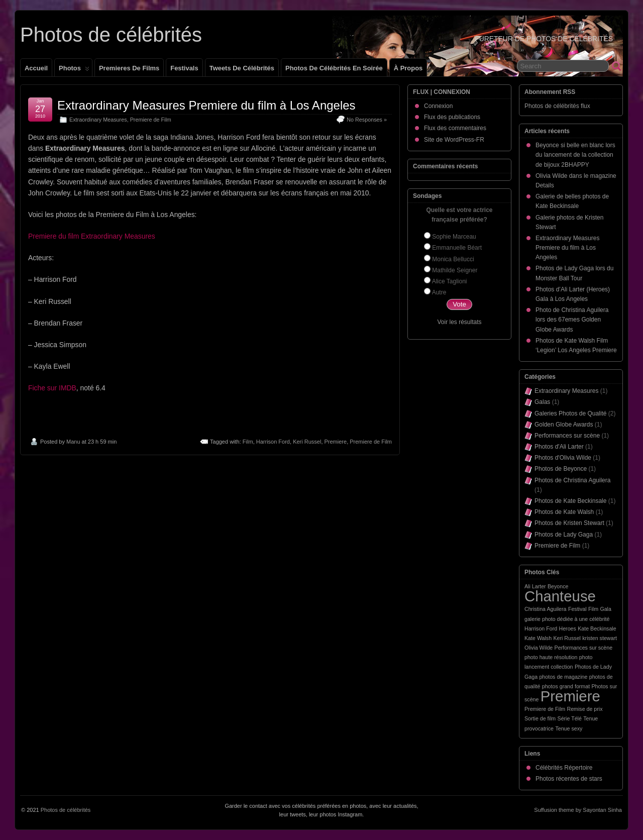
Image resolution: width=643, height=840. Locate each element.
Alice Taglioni (450, 281)
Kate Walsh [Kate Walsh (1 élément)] (538, 638)
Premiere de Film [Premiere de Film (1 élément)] (545, 709)
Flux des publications (452, 117)
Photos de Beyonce (561, 469)
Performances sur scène (567, 436)
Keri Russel (307, 442)
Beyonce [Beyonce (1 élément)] (558, 586)
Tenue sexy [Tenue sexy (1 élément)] (569, 728)
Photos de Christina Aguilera (572, 480)
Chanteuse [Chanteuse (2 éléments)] (560, 596)
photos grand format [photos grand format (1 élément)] (566, 686)
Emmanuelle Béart (457, 248)
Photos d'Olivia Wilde (563, 458)
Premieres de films (129, 68)
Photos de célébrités (111, 35)
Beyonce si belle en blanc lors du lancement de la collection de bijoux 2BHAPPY (575, 155)
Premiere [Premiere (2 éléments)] (570, 696)
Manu (73, 442)
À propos (408, 68)
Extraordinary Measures (98, 120)
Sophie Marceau (454, 237)
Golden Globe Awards (564, 425)
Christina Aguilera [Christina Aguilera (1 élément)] (546, 609)
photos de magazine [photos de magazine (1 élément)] (563, 677)
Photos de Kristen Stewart (569, 523)
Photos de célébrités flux (557, 106)
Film (248, 442)
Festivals (184, 68)
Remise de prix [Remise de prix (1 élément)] (584, 709)
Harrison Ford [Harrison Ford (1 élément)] (541, 628)
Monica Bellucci (453, 259)
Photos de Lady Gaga (564, 535)
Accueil (36, 68)
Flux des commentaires (455, 128)
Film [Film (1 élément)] (593, 609)
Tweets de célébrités (242, 68)
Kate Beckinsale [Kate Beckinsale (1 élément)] (597, 628)
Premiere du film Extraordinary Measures (92, 236)
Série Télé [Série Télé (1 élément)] (570, 718)
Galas (542, 402)
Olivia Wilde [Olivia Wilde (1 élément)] (539, 648)
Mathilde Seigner (455, 270)
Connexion (438, 106)
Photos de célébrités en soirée (334, 68)
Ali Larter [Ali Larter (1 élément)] (535, 586)
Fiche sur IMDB (52, 388)
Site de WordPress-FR (454, 140)
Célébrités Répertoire (564, 768)
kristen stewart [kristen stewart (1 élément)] (600, 638)
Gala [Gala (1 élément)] (606, 609)
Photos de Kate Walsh (564, 512)
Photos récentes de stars (569, 779)
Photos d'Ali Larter (559, 447)
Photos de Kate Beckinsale (570, 501)
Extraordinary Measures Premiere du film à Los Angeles (206, 105)
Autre (439, 292)
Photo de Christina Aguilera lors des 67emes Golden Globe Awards (572, 320)
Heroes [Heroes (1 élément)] (567, 628)
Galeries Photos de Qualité (570, 413)
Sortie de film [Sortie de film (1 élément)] (540, 718)
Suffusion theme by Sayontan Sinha (578, 810)
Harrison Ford (273, 442)
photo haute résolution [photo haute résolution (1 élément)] (551, 657)
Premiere (336, 442)
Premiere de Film (151, 120)
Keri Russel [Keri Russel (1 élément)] (567, 638)
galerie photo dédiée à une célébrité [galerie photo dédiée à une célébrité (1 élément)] (567, 619)
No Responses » (367, 120)
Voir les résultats (459, 322)
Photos (74, 70)
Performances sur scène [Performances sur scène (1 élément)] (584, 648)
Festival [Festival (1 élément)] (577, 609)
